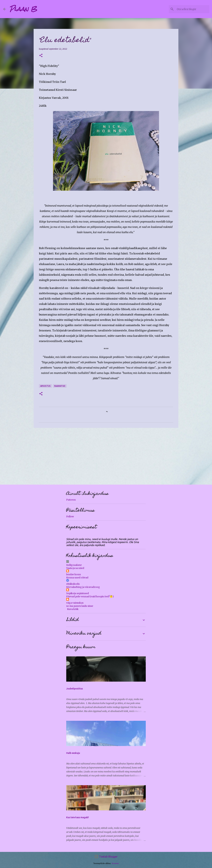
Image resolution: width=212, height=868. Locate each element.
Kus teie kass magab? (78, 817)
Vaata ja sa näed (75, 568)
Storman (115, 863)
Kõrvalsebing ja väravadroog (83, 587)
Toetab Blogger (106, 857)
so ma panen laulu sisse (80, 606)
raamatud (60, 386)
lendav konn (74, 574)
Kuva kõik (73, 609)
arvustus (45, 386)
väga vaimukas (75, 603)
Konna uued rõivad (77, 578)
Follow (70, 516)
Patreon (71, 500)
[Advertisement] (106, 456)
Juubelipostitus (75, 689)
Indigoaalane (74, 565)
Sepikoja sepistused (78, 593)
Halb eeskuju (73, 753)
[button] (41, 56)
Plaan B (23, 9)
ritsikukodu (73, 584)
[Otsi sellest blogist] (192, 9)
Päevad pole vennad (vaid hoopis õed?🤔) (90, 596)
